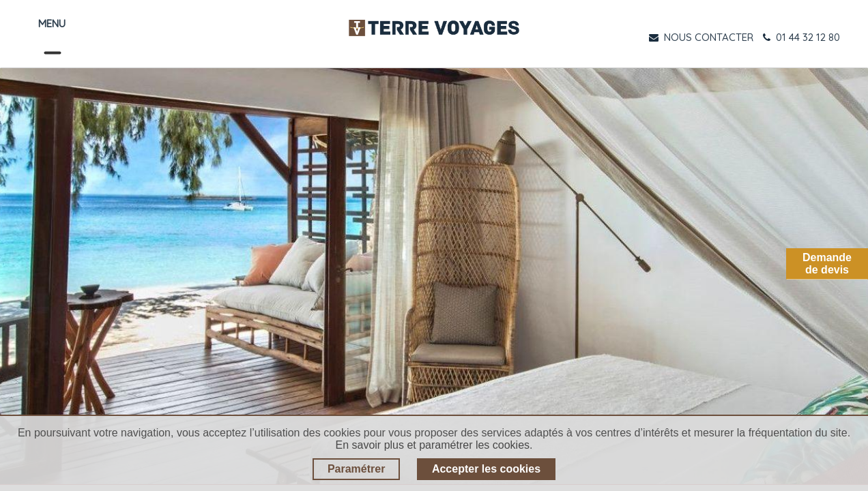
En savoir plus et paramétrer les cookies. (434, 445)
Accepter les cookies (486, 469)
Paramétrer (357, 469)
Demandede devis (827, 264)
